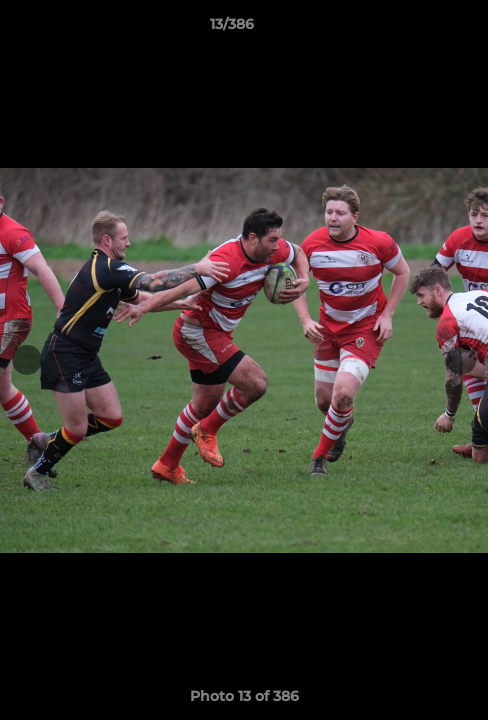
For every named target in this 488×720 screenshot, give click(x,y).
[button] (416, 29)
